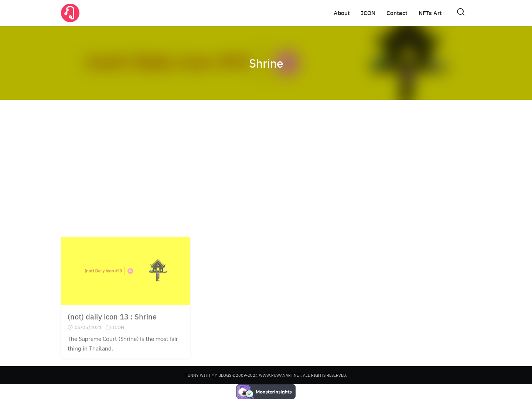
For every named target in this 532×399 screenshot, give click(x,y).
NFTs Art (430, 13)
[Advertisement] (266, 163)
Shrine (266, 63)
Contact (397, 13)
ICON (368, 13)
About (342, 13)
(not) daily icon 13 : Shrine (112, 322)
